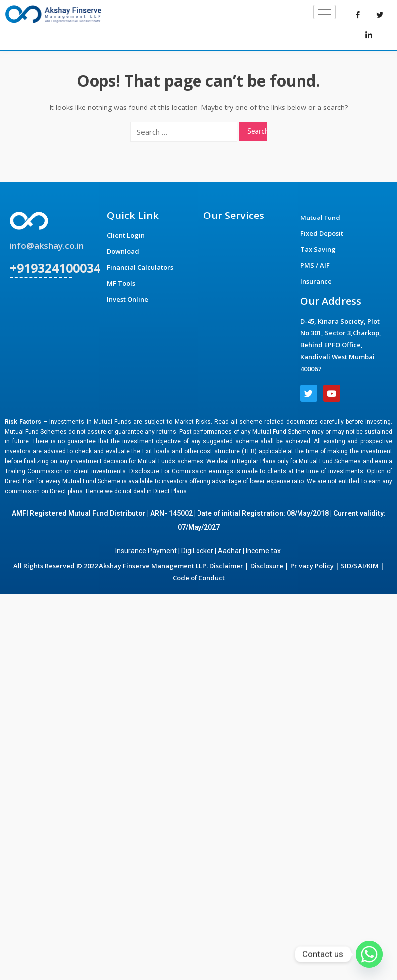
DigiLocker (197, 551)
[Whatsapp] (369, 954)
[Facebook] (358, 15)
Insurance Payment (146, 551)
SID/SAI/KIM (360, 566)
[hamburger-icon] (325, 12)
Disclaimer (226, 566)
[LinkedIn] (369, 35)
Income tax (264, 551)
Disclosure (267, 566)
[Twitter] (380, 15)
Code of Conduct (199, 578)
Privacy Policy (312, 566)
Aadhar (230, 551)
